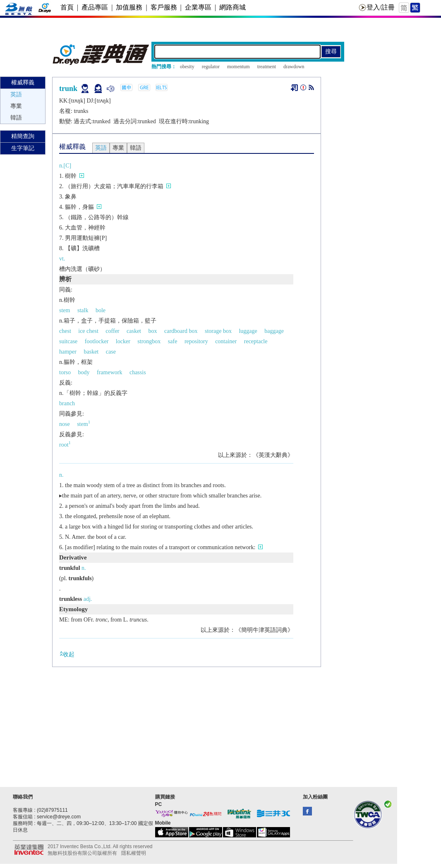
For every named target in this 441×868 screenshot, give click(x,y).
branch (67, 403)
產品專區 (95, 7)
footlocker (97, 341)
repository (196, 341)
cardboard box (181, 331)
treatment (267, 67)
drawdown (294, 67)
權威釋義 (23, 82)
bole (101, 310)
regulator (211, 67)
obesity (187, 67)
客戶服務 (164, 7)
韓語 (16, 118)
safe (173, 341)
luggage (248, 331)
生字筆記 (23, 148)
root (65, 445)
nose (65, 424)
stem (65, 310)
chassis (138, 372)
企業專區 (198, 7)
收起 (67, 654)
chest (65, 331)
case (111, 352)
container (226, 341)
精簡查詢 (23, 136)
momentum (238, 67)
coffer (112, 331)
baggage (274, 331)
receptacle (256, 341)
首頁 (67, 7)
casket (134, 331)
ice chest (88, 331)
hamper (68, 352)
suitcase (68, 341)
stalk (83, 310)
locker (123, 341)
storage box (218, 331)
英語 (16, 94)
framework (109, 372)
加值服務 (129, 7)
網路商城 (232, 7)
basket (91, 352)
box (153, 331)
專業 (16, 106)
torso (65, 372)
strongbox (149, 341)
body (84, 372)
